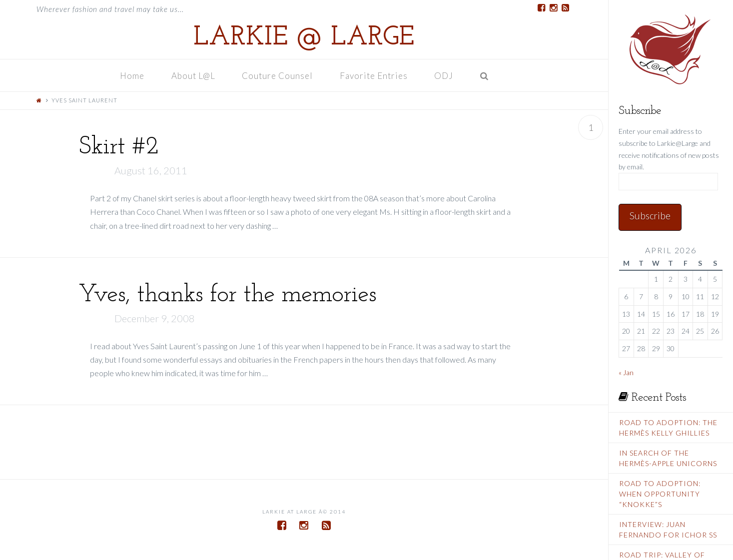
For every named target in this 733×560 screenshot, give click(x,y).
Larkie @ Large (304, 38)
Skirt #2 (118, 147)
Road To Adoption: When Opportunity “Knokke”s (660, 494)
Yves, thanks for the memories (227, 295)
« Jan (626, 372)
